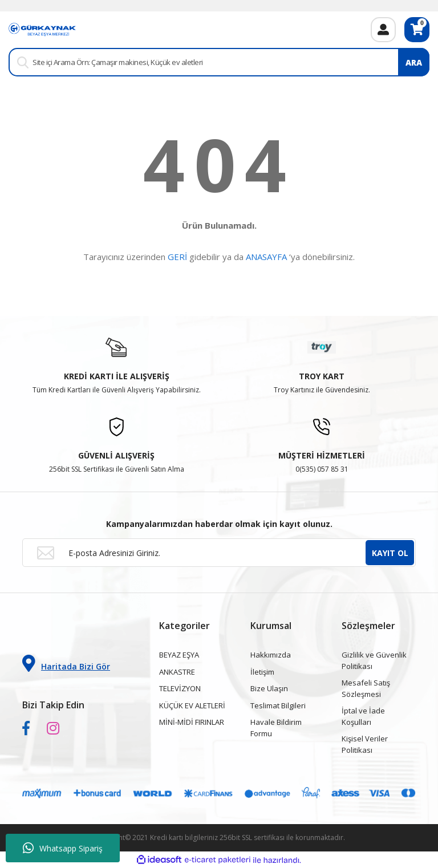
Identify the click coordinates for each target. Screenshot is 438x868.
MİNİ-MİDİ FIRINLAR (192, 722)
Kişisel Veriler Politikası (365, 744)
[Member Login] (383, 30)
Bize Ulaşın (269, 688)
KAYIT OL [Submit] (390, 553)
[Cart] (417, 30)
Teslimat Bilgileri (278, 705)
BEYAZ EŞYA (179, 655)
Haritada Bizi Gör (66, 663)
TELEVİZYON (180, 688)
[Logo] (42, 29)
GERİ (177, 257)
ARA (414, 62)
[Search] (219, 62)
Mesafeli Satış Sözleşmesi (366, 688)
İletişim (262, 672)
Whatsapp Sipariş (63, 848)
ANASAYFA (266, 257)
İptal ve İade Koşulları (363, 716)
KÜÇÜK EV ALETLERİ (192, 705)
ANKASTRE (177, 672)
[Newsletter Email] (219, 553)
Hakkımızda (271, 655)
